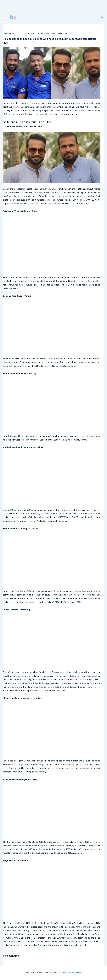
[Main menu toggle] (102, 17)
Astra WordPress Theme (71, 972)
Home (5, 33)
